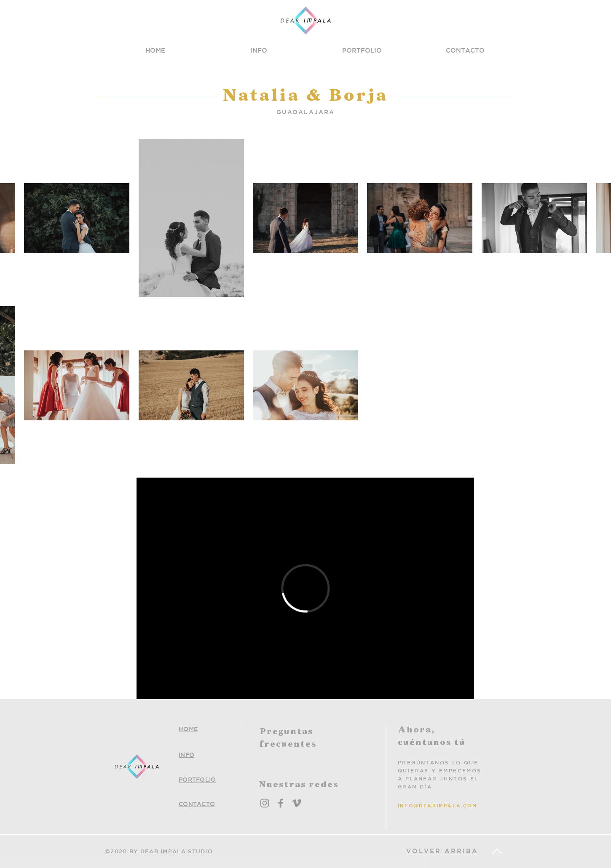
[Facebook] (281, 803)
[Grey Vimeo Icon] (297, 803)
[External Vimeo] (305, 588)
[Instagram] (265, 803)
